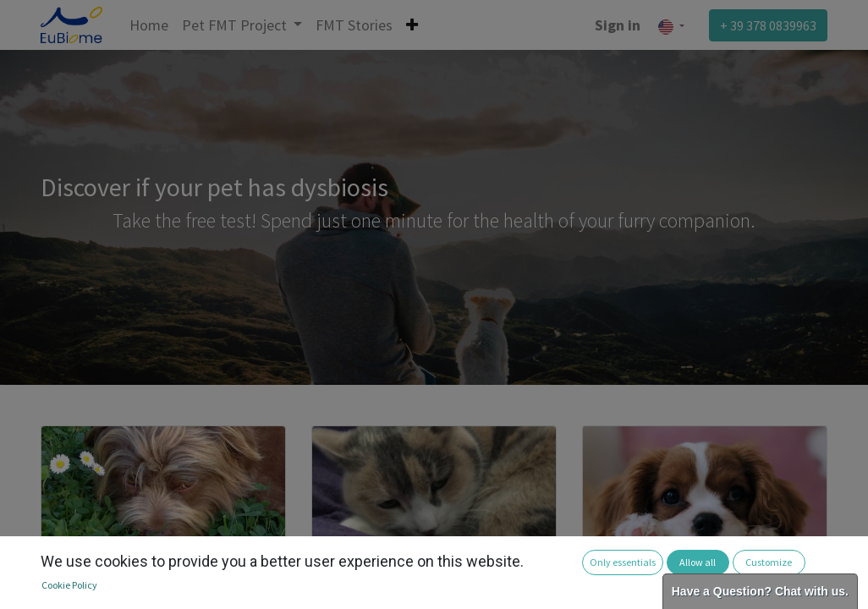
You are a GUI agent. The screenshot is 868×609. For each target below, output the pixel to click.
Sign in (618, 25)
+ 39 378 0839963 (768, 25)
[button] (412, 25)
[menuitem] (149, 25)
